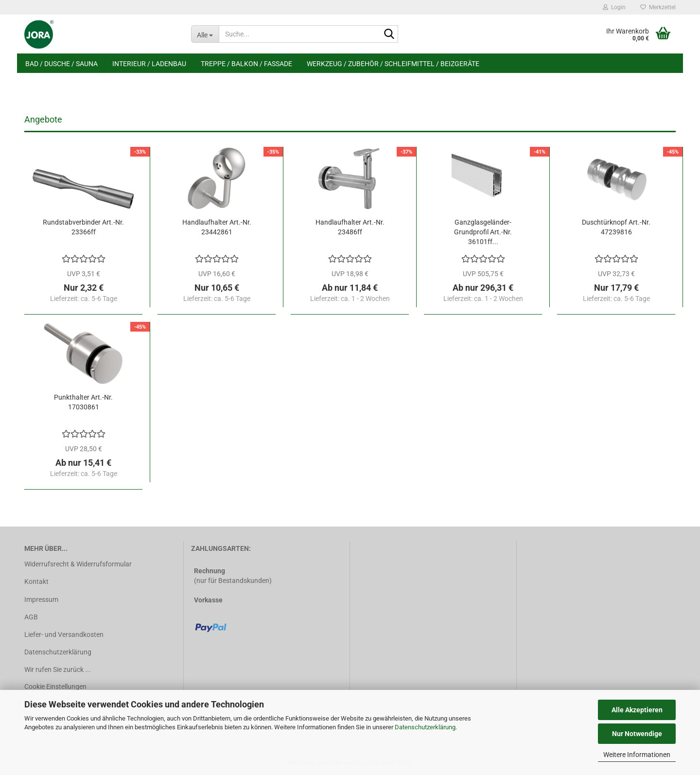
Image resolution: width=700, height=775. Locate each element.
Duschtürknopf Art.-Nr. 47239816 (616, 227)
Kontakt (36, 581)
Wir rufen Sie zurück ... (58, 669)
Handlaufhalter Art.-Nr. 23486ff (350, 227)
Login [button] (614, 7)
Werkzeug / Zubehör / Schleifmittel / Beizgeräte (393, 64)
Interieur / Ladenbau (149, 64)
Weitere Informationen (637, 755)
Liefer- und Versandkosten (64, 634)
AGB (31, 617)
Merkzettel (658, 7)
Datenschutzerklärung (425, 727)
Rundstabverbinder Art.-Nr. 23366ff (83, 227)
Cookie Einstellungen (55, 687)
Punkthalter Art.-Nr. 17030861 (83, 402)
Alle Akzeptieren (637, 710)
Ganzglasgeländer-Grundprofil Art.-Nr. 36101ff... (483, 232)
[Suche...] (205, 34)
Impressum (41, 599)
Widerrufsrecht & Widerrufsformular (78, 564)
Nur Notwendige (637, 734)
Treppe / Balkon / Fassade (246, 64)
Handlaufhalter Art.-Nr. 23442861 (217, 227)
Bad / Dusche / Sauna (61, 64)
